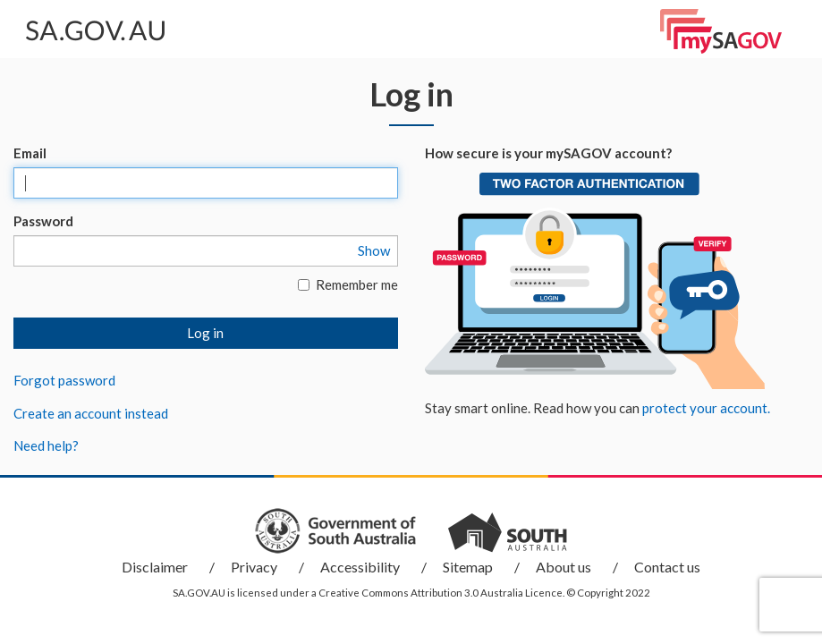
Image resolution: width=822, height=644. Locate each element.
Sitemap (468, 567)
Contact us (667, 567)
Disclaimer (155, 567)
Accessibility (360, 567)
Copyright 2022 (614, 593)
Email (30, 153)
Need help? (46, 445)
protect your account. (706, 408)
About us (564, 567)
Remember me (348, 284)
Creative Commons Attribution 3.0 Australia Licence (441, 593)
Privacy (254, 567)
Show (373, 250)
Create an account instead (91, 413)
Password (43, 221)
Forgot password (64, 380)
